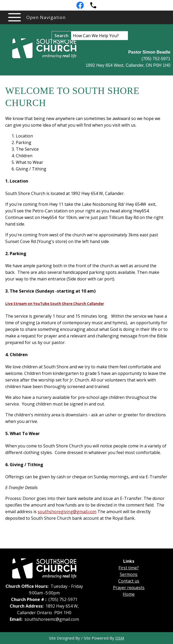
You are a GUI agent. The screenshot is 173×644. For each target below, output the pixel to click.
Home (129, 594)
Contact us (129, 581)
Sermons (129, 574)
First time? (129, 568)
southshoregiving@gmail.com (67, 512)
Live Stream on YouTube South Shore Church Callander (55, 304)
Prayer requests (129, 588)
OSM (120, 638)
